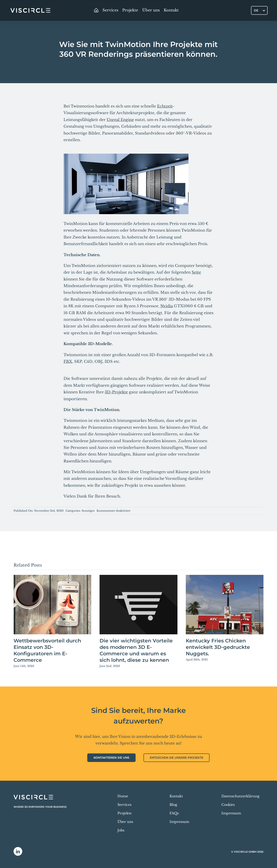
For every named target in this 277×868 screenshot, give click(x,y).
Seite (196, 272)
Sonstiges (88, 511)
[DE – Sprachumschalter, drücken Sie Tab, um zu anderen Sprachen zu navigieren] (259, 10)
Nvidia (167, 306)
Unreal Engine (120, 120)
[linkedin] (18, 851)
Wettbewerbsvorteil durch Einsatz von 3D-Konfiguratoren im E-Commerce (47, 650)
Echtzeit (165, 106)
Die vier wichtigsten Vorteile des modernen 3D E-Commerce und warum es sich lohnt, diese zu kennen (136, 650)
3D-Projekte (116, 392)
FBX (68, 362)
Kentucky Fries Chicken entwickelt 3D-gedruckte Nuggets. (218, 647)
